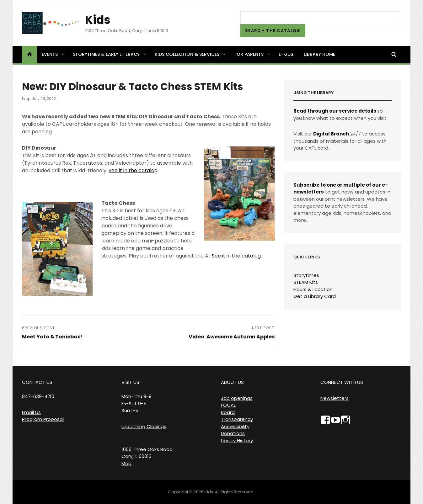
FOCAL (228, 405)
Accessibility (235, 426)
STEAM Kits (306, 282)
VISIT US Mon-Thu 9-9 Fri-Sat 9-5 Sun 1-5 (137, 396)
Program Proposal (43, 419)
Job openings (237, 398)
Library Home (319, 54)
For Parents (253, 54)
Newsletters (335, 398)
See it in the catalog (133, 170)
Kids (98, 20)
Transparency (237, 419)
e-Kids (286, 54)
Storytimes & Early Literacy (110, 54)
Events (53, 54)
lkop (26, 99)
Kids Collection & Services (191, 54)
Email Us (31, 412)
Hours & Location (313, 289)
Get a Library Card (315, 296)
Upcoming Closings (144, 426)
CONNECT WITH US (342, 382)
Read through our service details (335, 111)
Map (126, 463)
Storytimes (306, 275)
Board (228, 412)
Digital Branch (331, 134)
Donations (233, 433)
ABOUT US (232, 382)
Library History (237, 440)
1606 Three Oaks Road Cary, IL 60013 (147, 453)
